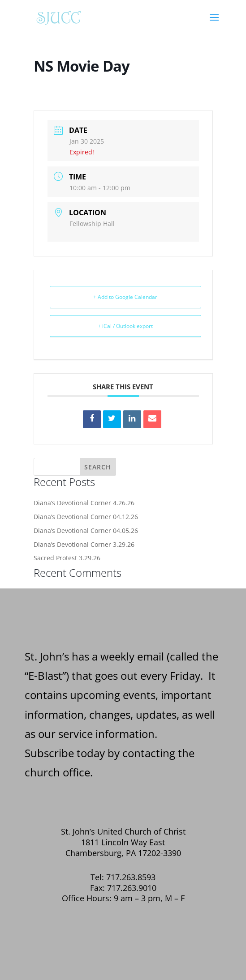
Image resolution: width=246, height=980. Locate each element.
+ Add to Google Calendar (125, 297)
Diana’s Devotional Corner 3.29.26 (84, 544)
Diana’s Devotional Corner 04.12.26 (86, 517)
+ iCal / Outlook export (125, 326)
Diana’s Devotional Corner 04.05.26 (86, 530)
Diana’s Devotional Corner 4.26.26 (84, 503)
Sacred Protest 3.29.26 (67, 558)
